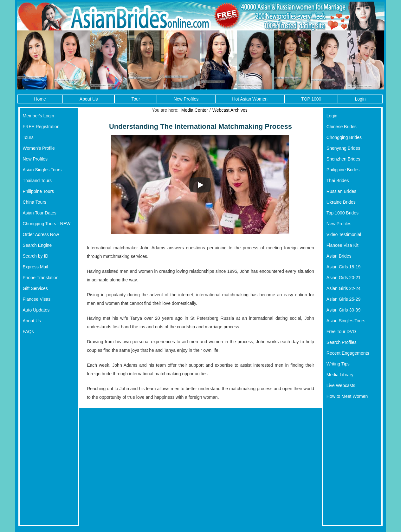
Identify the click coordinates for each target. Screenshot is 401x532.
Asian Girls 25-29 (343, 299)
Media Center (195, 110)
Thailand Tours (37, 181)
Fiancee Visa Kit (343, 245)
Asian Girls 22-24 (343, 288)
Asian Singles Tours (42, 170)
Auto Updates (36, 310)
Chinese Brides (342, 127)
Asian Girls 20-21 (343, 278)
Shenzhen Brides (343, 159)
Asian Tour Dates (40, 213)
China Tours (35, 202)
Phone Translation (41, 278)
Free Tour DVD (341, 332)
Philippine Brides (343, 170)
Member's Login (39, 116)
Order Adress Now (41, 234)
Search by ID (36, 256)
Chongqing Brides (344, 137)
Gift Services (35, 288)
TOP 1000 (311, 99)
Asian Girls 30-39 (343, 310)
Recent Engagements (348, 353)
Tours (28, 137)
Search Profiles (342, 342)
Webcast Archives (230, 110)
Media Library (340, 375)
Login (360, 99)
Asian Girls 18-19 (343, 267)
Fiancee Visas (37, 299)
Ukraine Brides (341, 202)
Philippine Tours (39, 191)
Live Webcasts (341, 385)
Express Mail (36, 267)
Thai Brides (338, 181)
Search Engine (37, 245)
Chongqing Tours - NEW (47, 224)
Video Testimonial (344, 234)
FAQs (28, 332)
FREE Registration (41, 127)
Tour (136, 99)
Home (40, 99)
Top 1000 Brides (343, 213)
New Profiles (186, 99)
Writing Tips (338, 364)
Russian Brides (341, 191)
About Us (89, 99)
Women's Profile (39, 148)
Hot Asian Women (250, 99)
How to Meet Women (347, 396)
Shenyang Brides (343, 148)
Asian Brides (339, 256)
